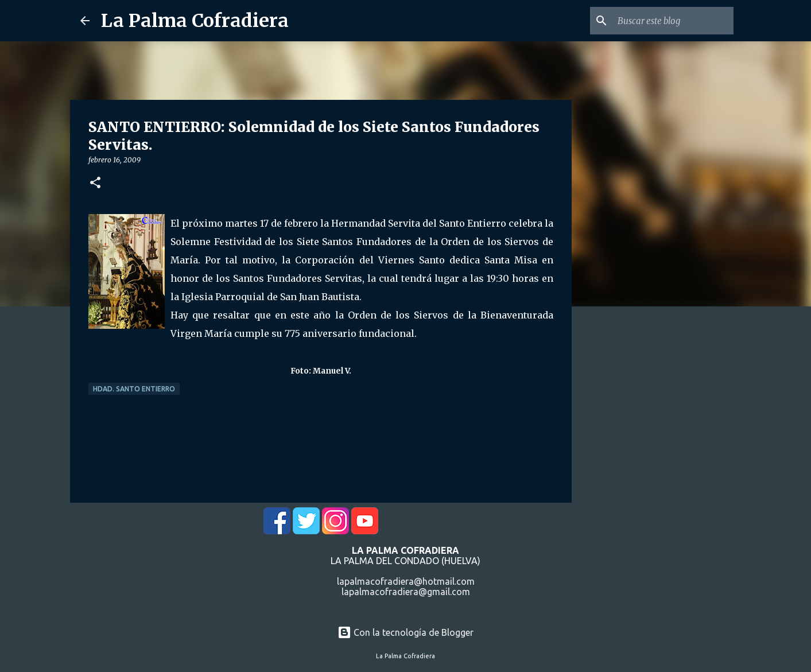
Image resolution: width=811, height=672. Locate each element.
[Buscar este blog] (673, 21)
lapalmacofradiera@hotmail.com (406, 581)
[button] (95, 183)
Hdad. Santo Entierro (134, 389)
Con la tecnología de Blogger (405, 632)
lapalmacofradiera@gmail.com (406, 592)
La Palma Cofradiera (195, 21)
